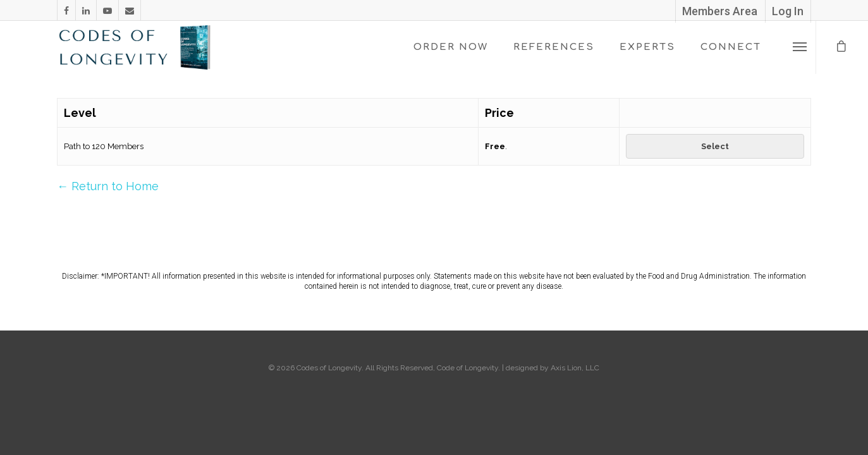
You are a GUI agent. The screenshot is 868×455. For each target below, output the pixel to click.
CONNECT (731, 47)
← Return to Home (108, 186)
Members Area (720, 11)
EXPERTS (647, 47)
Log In (788, 11)
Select (715, 146)
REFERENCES (554, 47)
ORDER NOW (451, 47)
